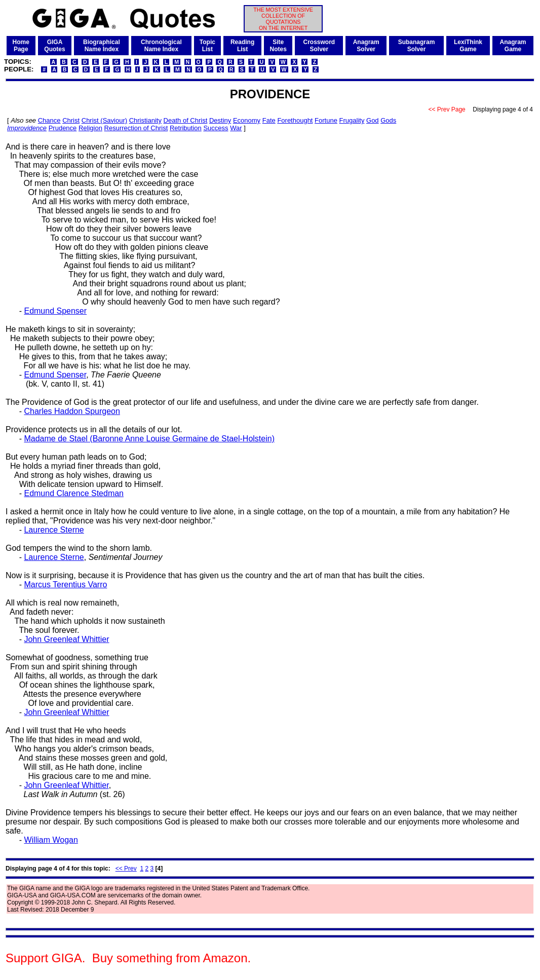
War (236, 128)
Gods (388, 120)
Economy (247, 120)
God (373, 120)
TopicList (207, 46)
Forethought (295, 120)
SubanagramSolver (417, 46)
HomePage (21, 46)
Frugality (352, 120)
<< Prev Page (447, 109)
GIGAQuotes (54, 46)
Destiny (220, 120)
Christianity (145, 120)
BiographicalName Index (102, 46)
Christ (71, 120)
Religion (90, 128)
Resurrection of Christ (136, 128)
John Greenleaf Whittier (66, 639)
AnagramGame (513, 46)
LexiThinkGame (468, 46)
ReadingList (242, 46)
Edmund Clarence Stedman (74, 493)
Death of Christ (186, 120)
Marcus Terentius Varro (65, 585)
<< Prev (126, 869)
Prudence (63, 128)
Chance (49, 120)
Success (216, 128)
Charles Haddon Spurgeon (72, 411)
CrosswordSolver (319, 46)
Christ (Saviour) (104, 120)
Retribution (186, 128)
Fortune (326, 120)
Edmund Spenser (55, 311)
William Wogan (51, 840)
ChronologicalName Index (161, 46)
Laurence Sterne (54, 530)
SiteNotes (278, 46)
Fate (269, 120)
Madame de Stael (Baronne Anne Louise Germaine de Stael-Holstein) (149, 439)
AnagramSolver (366, 46)
